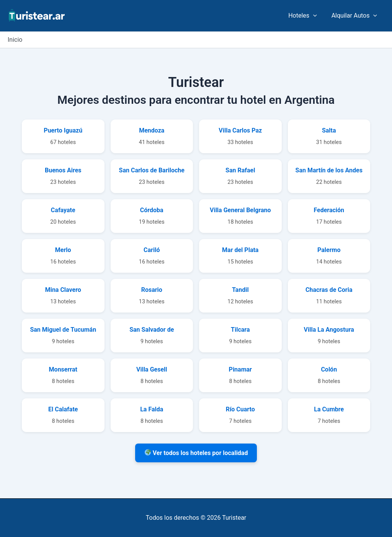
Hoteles (306, 16)
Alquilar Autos (355, 16)
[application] (317, 16)
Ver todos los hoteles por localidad (196, 453)
